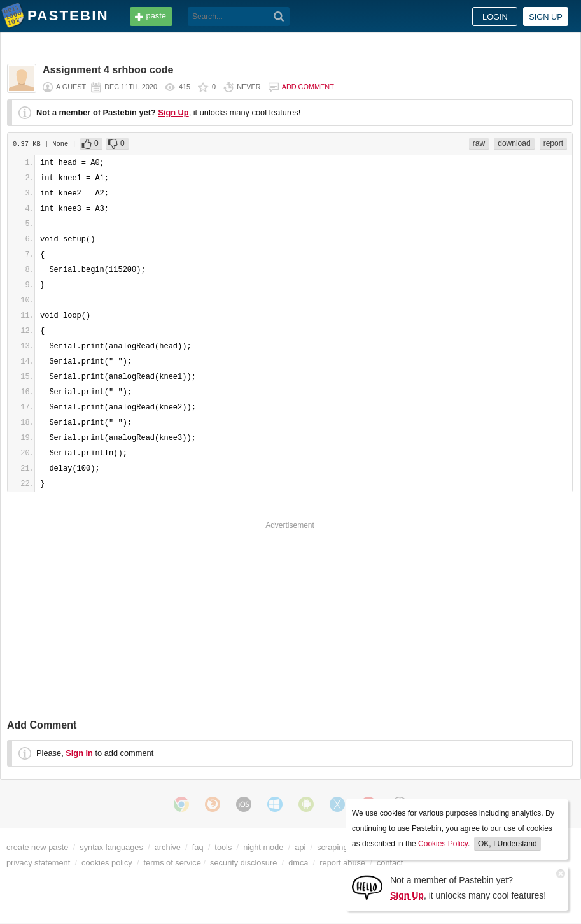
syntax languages (111, 847)
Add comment (308, 87)
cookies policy (107, 863)
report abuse (342, 863)
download (514, 143)
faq (198, 847)
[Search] (279, 17)
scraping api (339, 847)
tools (223, 847)
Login (495, 17)
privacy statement (38, 863)
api (300, 847)
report (553, 143)
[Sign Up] (367, 887)
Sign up (546, 17)
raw (479, 143)
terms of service (172, 863)
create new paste (37, 847)
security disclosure (243, 863)
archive (168, 847)
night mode (263, 847)
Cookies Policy (443, 844)
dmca (298, 863)
